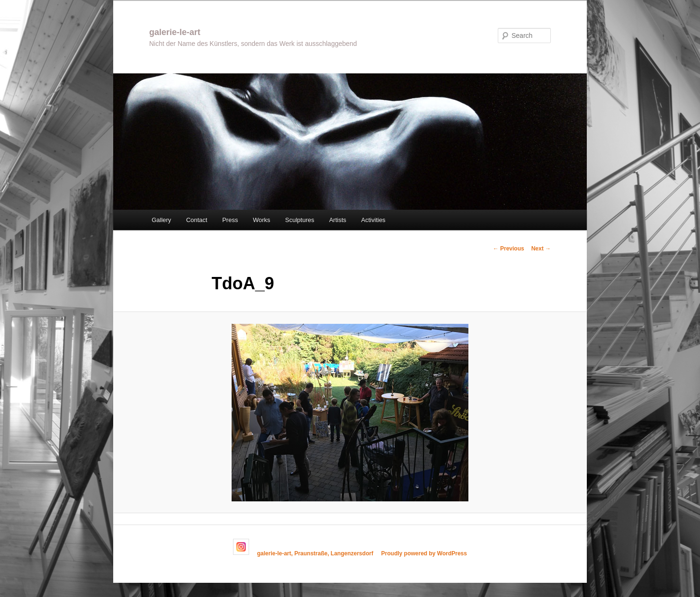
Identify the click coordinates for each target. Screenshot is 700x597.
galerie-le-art (175, 32)
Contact (197, 220)
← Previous (509, 249)
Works (262, 220)
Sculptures (300, 220)
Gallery (161, 220)
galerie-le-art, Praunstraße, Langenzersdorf (315, 553)
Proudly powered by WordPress (424, 553)
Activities (373, 220)
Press (230, 220)
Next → (541, 249)
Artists (338, 220)
